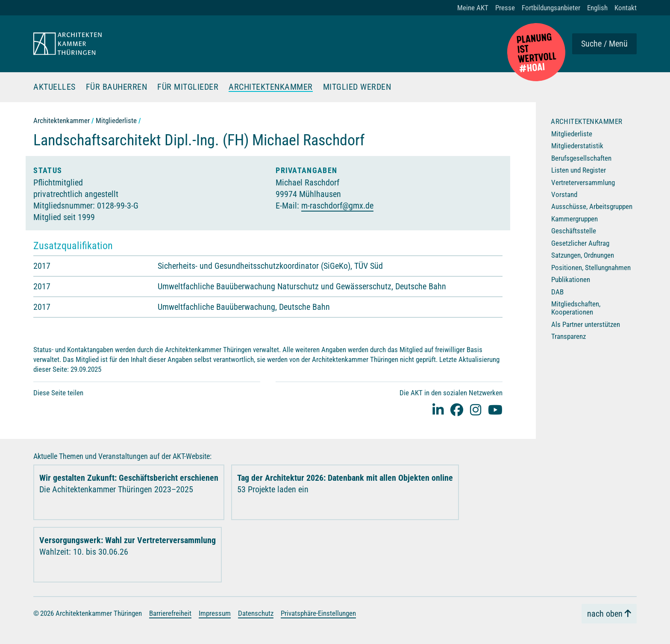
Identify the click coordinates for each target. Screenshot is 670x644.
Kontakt (626, 8)
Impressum (215, 613)
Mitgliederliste (116, 121)
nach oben (605, 614)
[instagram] (476, 410)
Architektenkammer (271, 87)
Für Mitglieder (188, 87)
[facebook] (457, 410)
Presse (505, 8)
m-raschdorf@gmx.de (337, 206)
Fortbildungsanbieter (551, 8)
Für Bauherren (117, 87)
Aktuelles (54, 87)
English (597, 8)
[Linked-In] (438, 410)
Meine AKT (473, 8)
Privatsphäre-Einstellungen (318, 613)
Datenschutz (256, 613)
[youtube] (495, 410)
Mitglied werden (357, 87)
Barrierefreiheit (170, 613)
